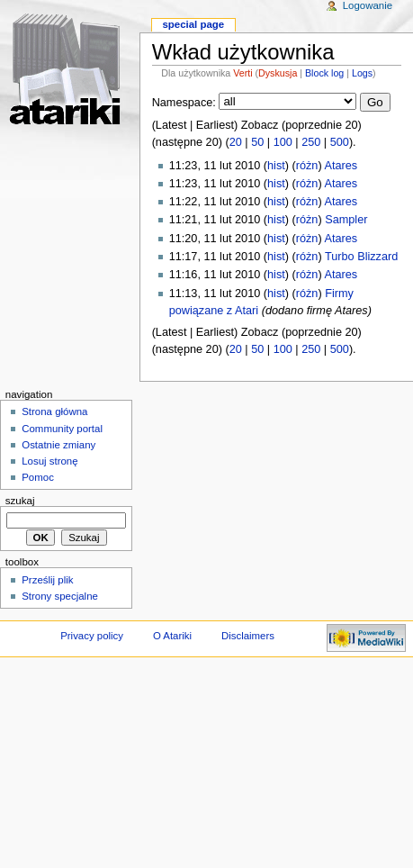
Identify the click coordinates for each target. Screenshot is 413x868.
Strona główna (54, 411)
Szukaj (20, 501)
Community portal (62, 429)
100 (283, 142)
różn (307, 166)
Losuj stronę (49, 461)
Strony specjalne (60, 596)
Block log (324, 73)
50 (257, 142)
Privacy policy (92, 636)
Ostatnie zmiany (58, 445)
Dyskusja (278, 73)
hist (276, 166)
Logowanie (368, 5)
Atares (341, 166)
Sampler (346, 220)
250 (311, 142)
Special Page (193, 24)
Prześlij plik (47, 580)
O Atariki (172, 636)
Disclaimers (248, 636)
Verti (242, 73)
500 (340, 142)
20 (236, 142)
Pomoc (38, 477)
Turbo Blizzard (361, 257)
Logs (362, 73)
